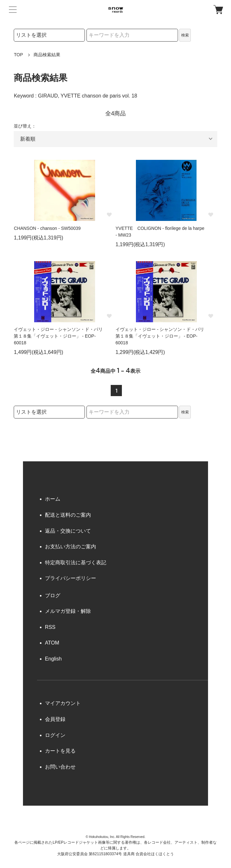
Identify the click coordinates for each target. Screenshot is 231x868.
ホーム (53, 499)
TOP (18, 55)
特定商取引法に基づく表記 (76, 563)
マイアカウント (63, 703)
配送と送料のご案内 (68, 515)
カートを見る (60, 751)
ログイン (55, 735)
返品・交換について (68, 531)
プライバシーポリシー (71, 578)
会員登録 (55, 719)
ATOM (52, 643)
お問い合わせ (60, 767)
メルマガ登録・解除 (68, 611)
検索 (185, 35)
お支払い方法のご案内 (71, 547)
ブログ (53, 595)
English (53, 659)
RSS (50, 627)
